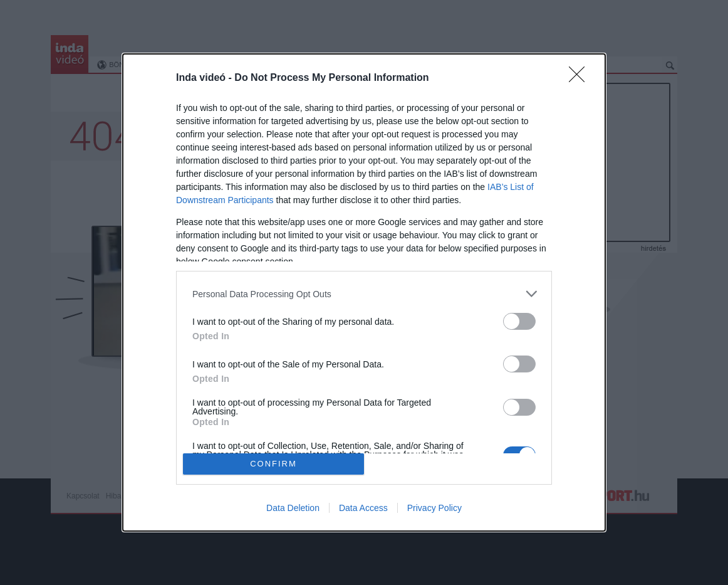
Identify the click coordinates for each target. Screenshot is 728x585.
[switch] (519, 321)
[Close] (581, 78)
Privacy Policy (434, 508)
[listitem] (364, 294)
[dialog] (364, 292)
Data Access (363, 508)
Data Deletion (293, 508)
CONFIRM (273, 463)
